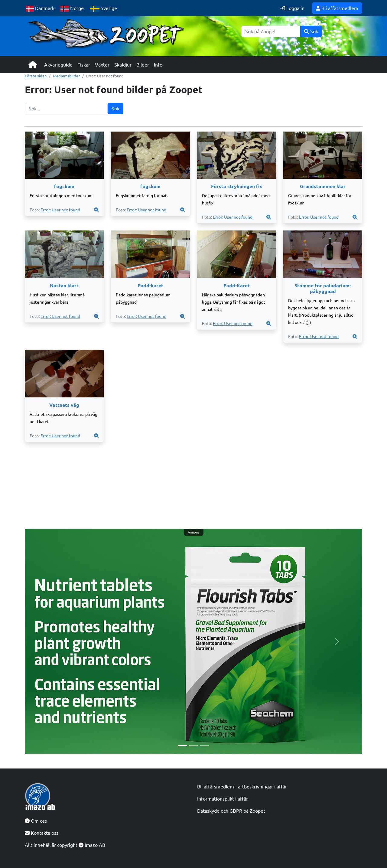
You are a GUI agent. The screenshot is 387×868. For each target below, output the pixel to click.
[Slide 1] (183, 746)
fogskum (64, 186)
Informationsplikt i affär (223, 799)
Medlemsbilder (66, 76)
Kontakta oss (42, 833)
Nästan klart (64, 286)
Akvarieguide (58, 65)
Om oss (36, 821)
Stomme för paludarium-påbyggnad (323, 288)
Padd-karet (150, 286)
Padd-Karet (237, 286)
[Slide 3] (204, 746)
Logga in (292, 8)
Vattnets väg (64, 405)
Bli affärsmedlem (337, 8)
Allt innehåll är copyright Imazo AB (65, 845)
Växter (102, 65)
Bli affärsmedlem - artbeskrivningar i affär (242, 787)
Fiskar (84, 65)
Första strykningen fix (237, 186)
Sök (311, 31)
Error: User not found (60, 210)
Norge (72, 9)
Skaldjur (123, 65)
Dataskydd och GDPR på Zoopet (231, 811)
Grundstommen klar (323, 186)
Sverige (103, 9)
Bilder (143, 65)
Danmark (40, 9)
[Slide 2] (193, 746)
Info (158, 65)
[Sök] (271, 31)
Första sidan (36, 76)
